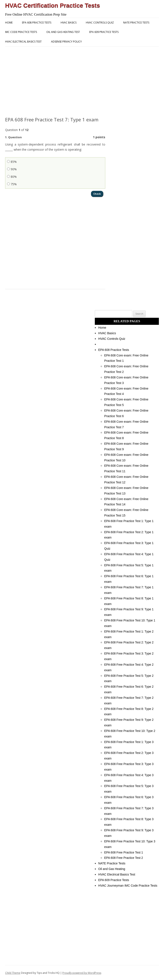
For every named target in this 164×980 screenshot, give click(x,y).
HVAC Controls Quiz (100, 23)
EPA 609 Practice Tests (104, 32)
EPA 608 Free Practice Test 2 (124, 857)
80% (12, 177)
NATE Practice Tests (136, 23)
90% (12, 169)
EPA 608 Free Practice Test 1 (124, 852)
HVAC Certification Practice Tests (53, 5)
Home (9, 23)
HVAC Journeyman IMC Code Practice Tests (128, 885)
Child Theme (13, 972)
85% (12, 162)
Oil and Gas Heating (112, 868)
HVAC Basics (69, 23)
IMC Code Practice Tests (21, 32)
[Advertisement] (82, 82)
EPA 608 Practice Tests (37, 23)
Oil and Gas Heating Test (63, 32)
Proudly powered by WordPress (82, 972)
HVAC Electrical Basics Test (23, 42)
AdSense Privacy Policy (66, 42)
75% (12, 184)
